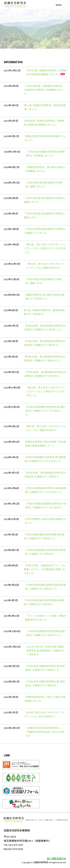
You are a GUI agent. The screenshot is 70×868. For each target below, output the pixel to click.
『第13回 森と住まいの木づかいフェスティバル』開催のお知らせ (45, 266)
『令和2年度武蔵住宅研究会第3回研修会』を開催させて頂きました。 (45, 587)
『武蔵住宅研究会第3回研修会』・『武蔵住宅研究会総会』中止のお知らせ (45, 732)
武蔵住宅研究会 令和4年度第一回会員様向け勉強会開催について (46, 444)
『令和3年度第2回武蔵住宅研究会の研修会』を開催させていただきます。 (46, 506)
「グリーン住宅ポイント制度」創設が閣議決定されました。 (46, 618)
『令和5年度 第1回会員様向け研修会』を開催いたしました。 (45, 231)
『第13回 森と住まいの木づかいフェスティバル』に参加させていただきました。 (45, 249)
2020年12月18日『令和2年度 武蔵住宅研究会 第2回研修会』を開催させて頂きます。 (45, 651)
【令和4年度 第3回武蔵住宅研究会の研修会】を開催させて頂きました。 (45, 328)
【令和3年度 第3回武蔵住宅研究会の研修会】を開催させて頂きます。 (45, 475)
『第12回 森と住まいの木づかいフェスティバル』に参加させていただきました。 (46, 392)
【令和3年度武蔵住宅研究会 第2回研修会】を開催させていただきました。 (45, 490)
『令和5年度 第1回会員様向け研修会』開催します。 (43, 282)
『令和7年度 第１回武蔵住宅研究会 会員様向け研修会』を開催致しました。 (45, 90)
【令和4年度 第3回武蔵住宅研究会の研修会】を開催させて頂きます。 (45, 343)
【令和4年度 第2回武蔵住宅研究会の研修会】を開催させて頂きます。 (46, 374)
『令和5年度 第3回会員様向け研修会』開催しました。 (44, 185)
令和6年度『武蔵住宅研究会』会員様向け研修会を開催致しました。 (44, 123)
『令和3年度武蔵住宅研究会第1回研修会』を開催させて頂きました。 (44, 537)
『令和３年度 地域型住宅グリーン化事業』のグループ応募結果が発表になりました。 (45, 570)
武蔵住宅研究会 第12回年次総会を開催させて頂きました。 (45, 297)
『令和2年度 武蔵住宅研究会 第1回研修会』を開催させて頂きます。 (45, 684)
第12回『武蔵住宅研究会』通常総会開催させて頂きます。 (44, 312)
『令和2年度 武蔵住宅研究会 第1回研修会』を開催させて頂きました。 (45, 668)
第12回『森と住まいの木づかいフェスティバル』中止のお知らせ (44, 715)
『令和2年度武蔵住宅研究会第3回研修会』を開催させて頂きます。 (44, 603)
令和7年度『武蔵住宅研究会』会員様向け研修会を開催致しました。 (46, 73)
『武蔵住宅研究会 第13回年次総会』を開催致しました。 (46, 169)
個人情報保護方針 (57, 859)
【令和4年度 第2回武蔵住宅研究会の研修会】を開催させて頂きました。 (44, 359)
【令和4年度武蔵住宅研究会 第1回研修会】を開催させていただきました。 (45, 411)
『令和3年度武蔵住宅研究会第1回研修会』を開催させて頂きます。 (45, 552)
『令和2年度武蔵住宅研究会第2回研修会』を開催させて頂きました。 (45, 633)
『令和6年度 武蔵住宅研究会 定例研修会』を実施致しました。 (45, 154)
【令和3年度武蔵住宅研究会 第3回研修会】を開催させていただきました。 (45, 459)
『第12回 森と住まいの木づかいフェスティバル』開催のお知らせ (45, 429)
